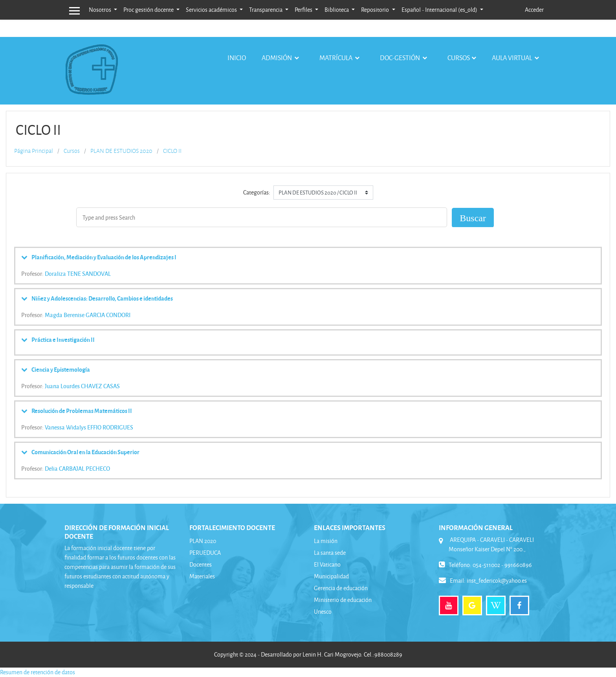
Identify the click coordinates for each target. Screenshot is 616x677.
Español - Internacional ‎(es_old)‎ (440, 10)
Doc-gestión (401, 58)
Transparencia (266, 10)
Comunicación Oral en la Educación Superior (85, 452)
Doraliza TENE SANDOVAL (78, 273)
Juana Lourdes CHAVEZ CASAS (82, 386)
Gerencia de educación (341, 588)
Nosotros (101, 10)
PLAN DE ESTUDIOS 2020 (121, 151)
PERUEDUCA (205, 553)
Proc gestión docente (149, 10)
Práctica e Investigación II (63, 339)
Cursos (459, 58)
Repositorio (376, 10)
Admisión (277, 58)
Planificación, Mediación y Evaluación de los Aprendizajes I (104, 257)
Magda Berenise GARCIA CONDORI (88, 315)
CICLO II (172, 151)
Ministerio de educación (343, 600)
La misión (326, 541)
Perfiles (304, 10)
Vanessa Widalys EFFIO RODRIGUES (89, 427)
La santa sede (330, 553)
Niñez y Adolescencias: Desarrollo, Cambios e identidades (102, 298)
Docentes (201, 564)
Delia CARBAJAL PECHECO (77, 468)
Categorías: (257, 192)
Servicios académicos (212, 10)
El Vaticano (327, 564)
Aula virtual (512, 58)
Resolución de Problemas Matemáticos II (82, 411)
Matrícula (336, 58)
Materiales (202, 576)
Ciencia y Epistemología (61, 369)
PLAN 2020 (203, 541)
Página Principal (34, 151)
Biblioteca (337, 10)
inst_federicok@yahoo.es (497, 581)
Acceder (534, 10)
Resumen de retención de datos (38, 672)
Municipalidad (331, 576)
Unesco (323, 612)
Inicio (237, 58)
